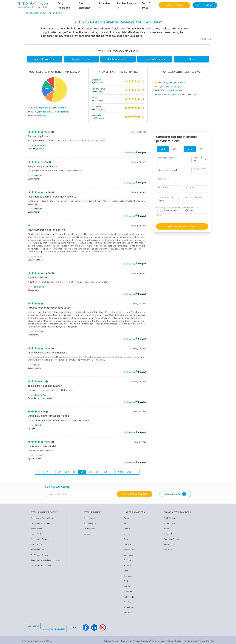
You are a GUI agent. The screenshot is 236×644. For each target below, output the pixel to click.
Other (191, 59)
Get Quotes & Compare (40, 525)
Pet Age (198, 159)
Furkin (166, 530)
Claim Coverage (81, 59)
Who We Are (36, 546)
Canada (87, 535)
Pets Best (43, 108)
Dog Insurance (90, 525)
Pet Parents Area (37, 551)
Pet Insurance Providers (40, 540)
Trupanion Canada (172, 540)
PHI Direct (168, 535)
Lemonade (42, 112)
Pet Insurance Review (35, 13)
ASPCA (38, 258)
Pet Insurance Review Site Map (199, 639)
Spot (37, 366)
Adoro (127, 519)
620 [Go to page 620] (67, 473)
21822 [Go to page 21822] (130, 473)
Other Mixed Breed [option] (168, 171)
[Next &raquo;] (137, 473)
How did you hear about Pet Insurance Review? (177, 209)
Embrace (42, 116)
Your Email (163, 180)
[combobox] (173, 171)
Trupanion (97, 107)
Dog (163, 150)
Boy (190, 150)
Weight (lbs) (200, 170)
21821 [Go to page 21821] (120, 473)
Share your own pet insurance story (45, 561)
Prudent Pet (63, 112)
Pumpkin (62, 108)
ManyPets (128, 593)
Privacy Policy (111, 639)
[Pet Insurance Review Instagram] (106, 627)
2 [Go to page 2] (47, 473)
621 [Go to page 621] (75, 473)
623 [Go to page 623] (90, 473)
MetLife (39, 177)
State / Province (166, 199)
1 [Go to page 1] (42, 473)
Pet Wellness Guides (39, 556)
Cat (175, 150)
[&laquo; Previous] (37, 473)
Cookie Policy (174, 639)
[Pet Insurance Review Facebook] (89, 627)
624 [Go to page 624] (98, 473)
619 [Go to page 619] (59, 473)
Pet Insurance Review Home (42, 519)
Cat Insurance (89, 530)
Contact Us (33, 627)
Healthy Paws (98, 89)
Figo (126, 540)
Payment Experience (44, 59)
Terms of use (158, 639)
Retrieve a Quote (205, 5)
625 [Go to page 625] (106, 473)
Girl (202, 150)
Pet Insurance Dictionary (41, 567)
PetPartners (129, 561)
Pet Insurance (89, 519)
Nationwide (40, 288)
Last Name (190, 188)
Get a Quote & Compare (175, 5)
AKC (126, 525)
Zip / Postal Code (194, 199)
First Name (163, 188)
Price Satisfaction (155, 59)
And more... (129, 614)
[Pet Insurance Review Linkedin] (97, 627)
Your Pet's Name (166, 159)
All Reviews (54, 13)
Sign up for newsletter (57, 627)
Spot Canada (169, 525)
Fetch (94, 98)
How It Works (36, 535)
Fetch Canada (170, 519)
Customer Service (118, 59)
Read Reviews (36, 530)
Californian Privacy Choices (135, 639)
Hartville (127, 546)
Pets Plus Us (169, 546)
